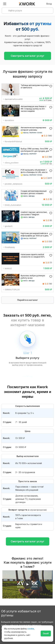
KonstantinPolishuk (13, 141)
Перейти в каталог (28, 300)
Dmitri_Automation (13, 205)
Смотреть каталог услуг (27, 56)
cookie (31, 629)
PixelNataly (10, 247)
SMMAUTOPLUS (12, 290)
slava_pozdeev (12, 163)
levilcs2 (8, 268)
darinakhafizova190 (14, 99)
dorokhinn (9, 120)
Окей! (46, 633)
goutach (9, 226)
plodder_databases (14, 184)
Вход (49, 4)
